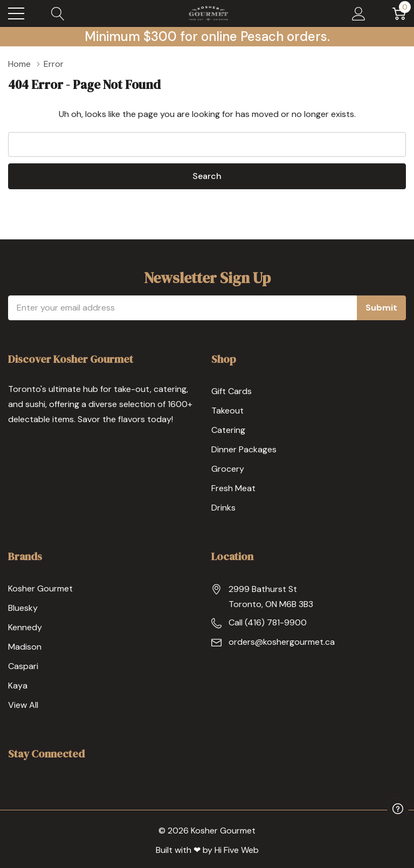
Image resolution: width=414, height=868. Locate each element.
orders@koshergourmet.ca (282, 642)
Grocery (228, 469)
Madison (25, 647)
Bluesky (23, 608)
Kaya (18, 686)
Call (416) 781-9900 (268, 622)
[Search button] (58, 13)
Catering (228, 430)
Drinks (223, 508)
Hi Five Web (237, 850)
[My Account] (359, 13)
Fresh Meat (233, 488)
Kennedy (25, 627)
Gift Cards (232, 391)
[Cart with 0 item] (399, 13)
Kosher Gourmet (40, 588)
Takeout (227, 411)
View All (23, 705)
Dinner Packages (244, 449)
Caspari (23, 666)
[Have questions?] (398, 809)
